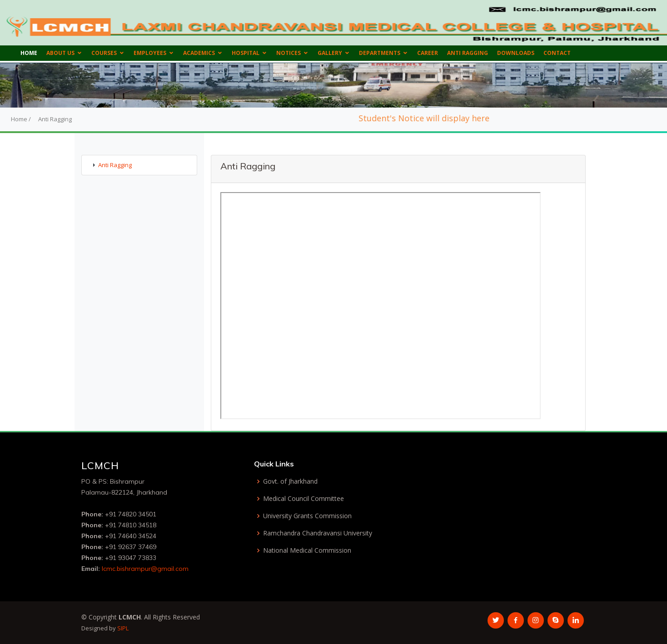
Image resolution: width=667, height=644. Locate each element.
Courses (104, 53)
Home (29, 53)
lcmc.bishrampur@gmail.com (145, 569)
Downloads (516, 53)
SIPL (123, 628)
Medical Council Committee (304, 499)
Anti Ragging (468, 53)
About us (60, 53)
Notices (289, 53)
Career (428, 53)
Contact (557, 53)
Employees (150, 53)
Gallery (330, 53)
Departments (380, 53)
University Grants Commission (307, 516)
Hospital (246, 53)
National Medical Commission (307, 550)
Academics (199, 53)
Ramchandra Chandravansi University (318, 533)
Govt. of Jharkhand (290, 481)
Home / (21, 119)
